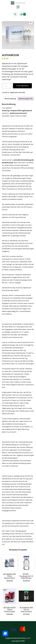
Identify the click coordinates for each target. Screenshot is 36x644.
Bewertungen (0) (26, 99)
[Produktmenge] (7, 86)
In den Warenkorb (22, 86)
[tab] (10, 99)
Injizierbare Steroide (17, 92)
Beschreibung (10, 99)
